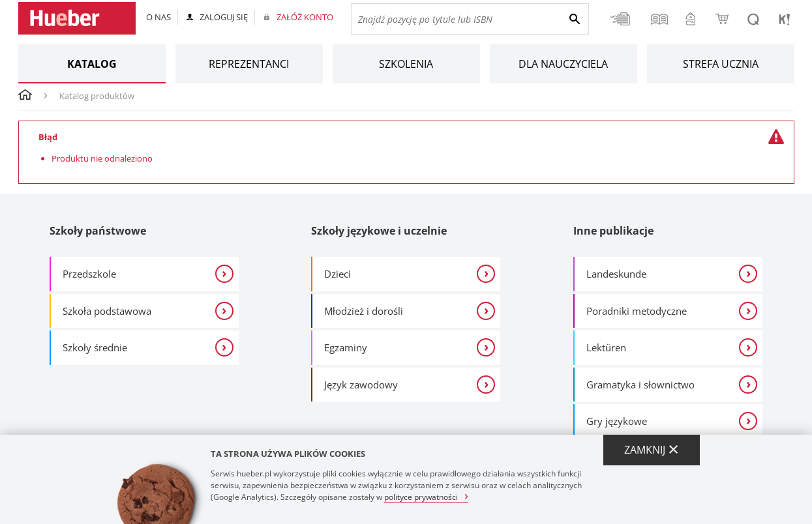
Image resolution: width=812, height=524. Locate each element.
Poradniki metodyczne (637, 311)
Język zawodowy (361, 385)
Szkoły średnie (95, 347)
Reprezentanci (249, 64)
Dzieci (338, 274)
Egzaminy (346, 347)
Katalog (92, 64)
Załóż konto (305, 17)
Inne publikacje (613, 231)
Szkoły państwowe (98, 231)
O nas (158, 17)
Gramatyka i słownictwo (640, 385)
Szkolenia (406, 64)
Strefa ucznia (721, 64)
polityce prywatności (421, 496)
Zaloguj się (224, 17)
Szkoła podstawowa (107, 311)
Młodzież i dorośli (364, 311)
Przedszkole (89, 274)
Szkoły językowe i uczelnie (379, 231)
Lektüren (606, 347)
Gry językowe (617, 421)
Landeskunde (616, 274)
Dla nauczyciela (563, 64)
